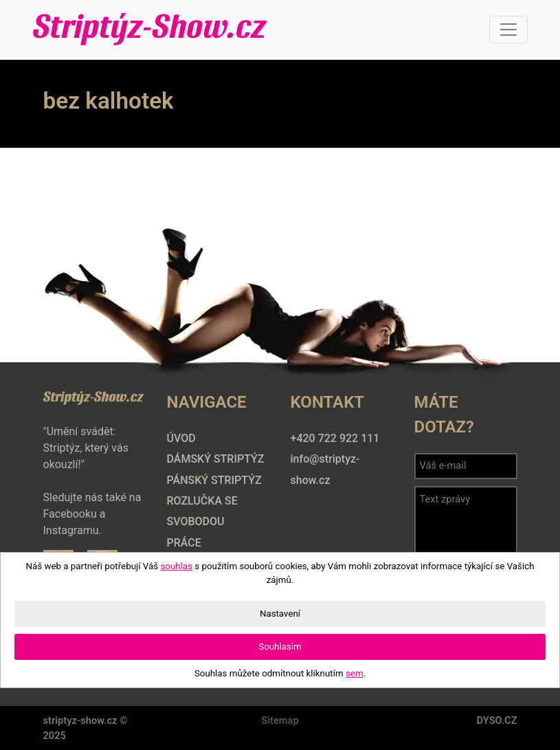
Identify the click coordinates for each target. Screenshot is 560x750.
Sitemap (280, 720)
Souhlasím (280, 647)
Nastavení (280, 614)
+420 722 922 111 (335, 438)
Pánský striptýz (214, 480)
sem (355, 673)
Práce (184, 543)
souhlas (176, 566)
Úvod (181, 438)
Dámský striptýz (216, 459)
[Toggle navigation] (508, 30)
